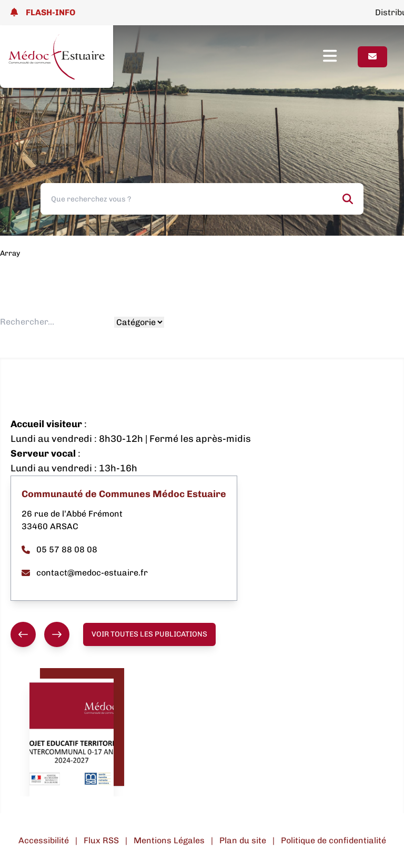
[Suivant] (57, 634)
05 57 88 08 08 (59, 549)
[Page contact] (372, 57)
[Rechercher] (348, 199)
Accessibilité (44, 840)
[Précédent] (23, 634)
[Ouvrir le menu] (340, 57)
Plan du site (243, 840)
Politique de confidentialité (334, 840)
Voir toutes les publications (149, 634)
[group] (40, 634)
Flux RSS (101, 840)
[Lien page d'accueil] (57, 57)
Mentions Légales (169, 840)
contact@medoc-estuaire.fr (85, 573)
